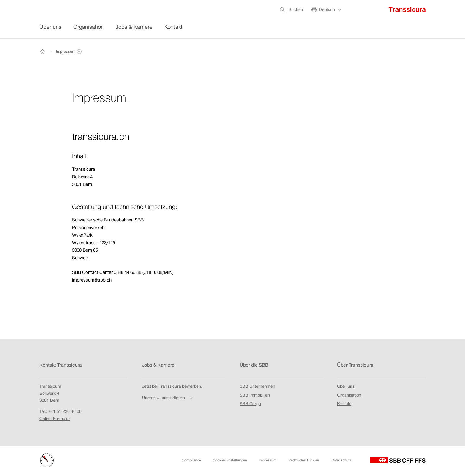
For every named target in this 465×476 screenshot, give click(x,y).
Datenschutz (341, 460)
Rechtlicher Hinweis (304, 460)
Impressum (268, 460)
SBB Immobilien (255, 395)
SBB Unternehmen (257, 386)
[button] (65, 51)
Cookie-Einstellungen (230, 460)
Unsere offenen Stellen (168, 398)
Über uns (346, 386)
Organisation (349, 395)
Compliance (191, 460)
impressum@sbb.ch (92, 280)
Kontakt (344, 404)
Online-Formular (55, 419)
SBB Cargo (250, 404)
